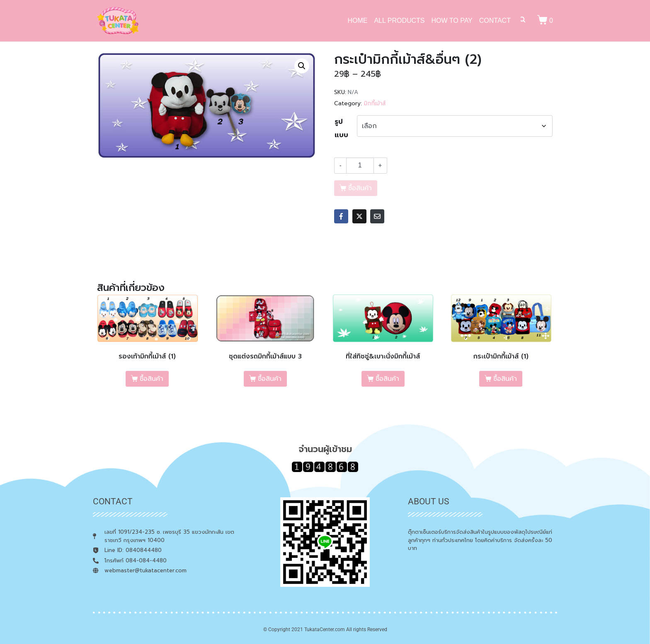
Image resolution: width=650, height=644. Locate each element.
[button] (302, 66)
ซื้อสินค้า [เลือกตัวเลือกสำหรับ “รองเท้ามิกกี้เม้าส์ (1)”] (152, 379)
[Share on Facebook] (341, 216)
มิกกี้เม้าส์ (375, 103)
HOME (357, 21)
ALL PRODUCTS (399, 21)
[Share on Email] (377, 216)
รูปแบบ (341, 128)
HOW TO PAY (452, 21)
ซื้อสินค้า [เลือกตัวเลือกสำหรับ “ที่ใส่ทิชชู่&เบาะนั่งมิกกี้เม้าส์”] (387, 379)
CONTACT (495, 21)
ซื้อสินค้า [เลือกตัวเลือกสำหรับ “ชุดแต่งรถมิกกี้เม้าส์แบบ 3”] (270, 379)
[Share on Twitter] (359, 216)
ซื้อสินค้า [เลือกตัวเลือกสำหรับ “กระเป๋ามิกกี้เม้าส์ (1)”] (505, 379)
